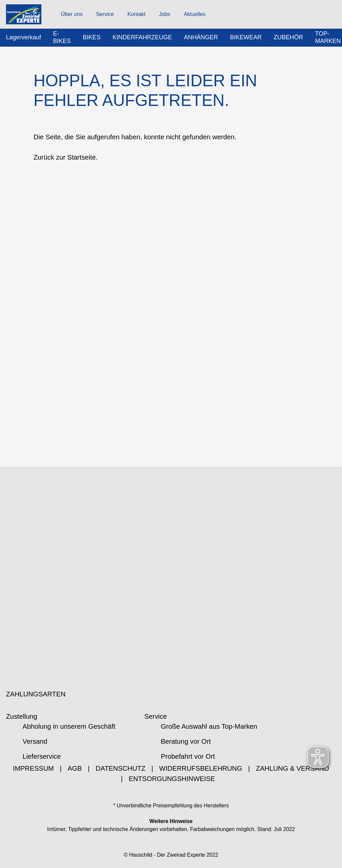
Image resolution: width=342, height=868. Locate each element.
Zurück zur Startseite (65, 158)
